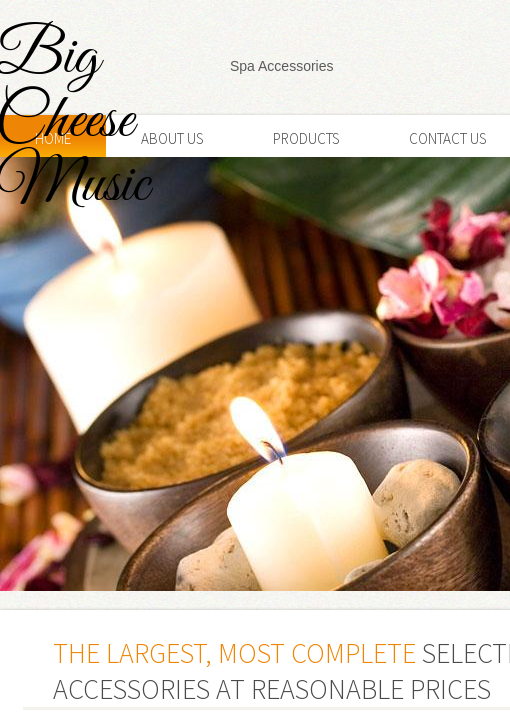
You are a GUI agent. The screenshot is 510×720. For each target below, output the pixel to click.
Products (306, 138)
